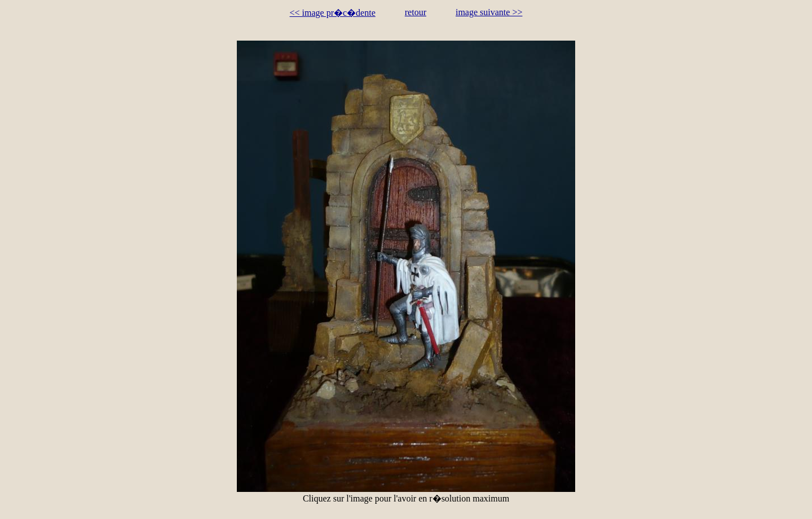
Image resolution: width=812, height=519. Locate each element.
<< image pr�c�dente (333, 13)
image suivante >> (489, 12)
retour (416, 12)
